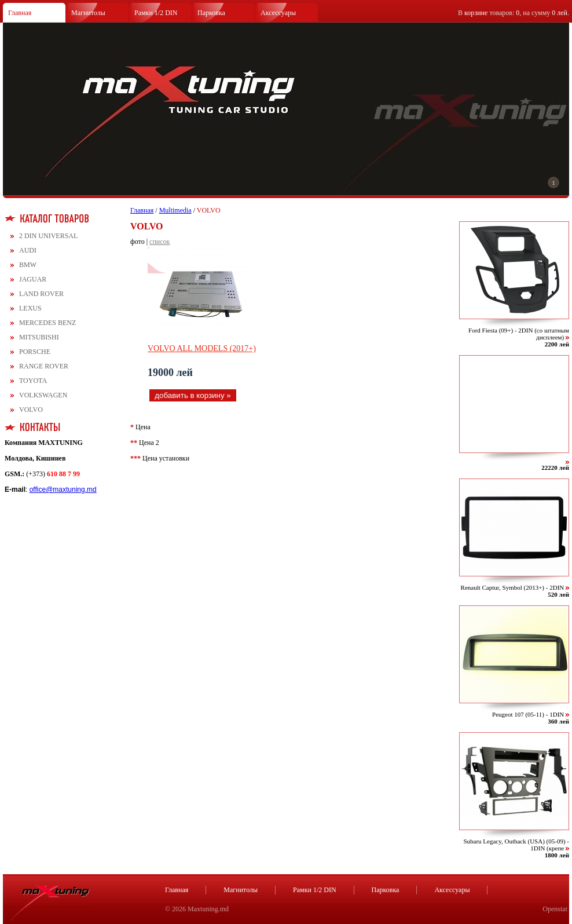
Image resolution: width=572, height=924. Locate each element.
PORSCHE (35, 352)
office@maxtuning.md (63, 490)
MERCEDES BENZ (47, 323)
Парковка (211, 13)
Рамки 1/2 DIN (156, 13)
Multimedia (175, 210)
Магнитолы (88, 13)
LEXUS (30, 308)
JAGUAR (33, 279)
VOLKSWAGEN (43, 395)
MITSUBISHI (39, 337)
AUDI (28, 250)
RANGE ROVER (44, 366)
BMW (28, 265)
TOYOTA (33, 381)
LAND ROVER (41, 294)
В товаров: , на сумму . (514, 13)
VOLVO (31, 410)
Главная (20, 13)
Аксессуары (278, 13)
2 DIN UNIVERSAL (48, 236)
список (159, 242)
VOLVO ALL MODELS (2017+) (202, 348)
